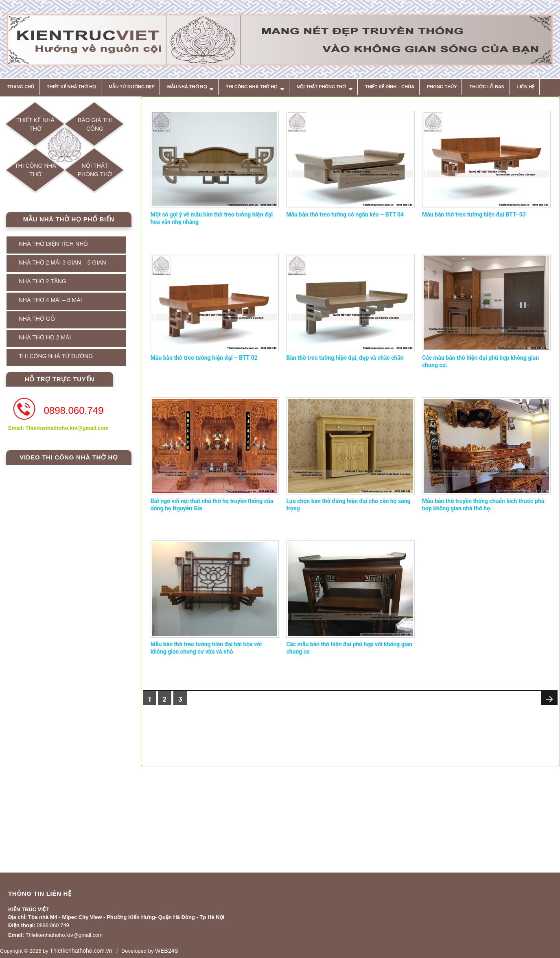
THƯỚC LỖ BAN (487, 87)
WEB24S (167, 951)
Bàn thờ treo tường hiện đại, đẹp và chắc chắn (345, 358)
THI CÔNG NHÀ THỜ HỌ (252, 87)
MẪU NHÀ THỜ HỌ (187, 87)
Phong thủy (442, 87)
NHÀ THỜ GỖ (37, 319)
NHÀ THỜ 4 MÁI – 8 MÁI (50, 300)
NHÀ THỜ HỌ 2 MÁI (45, 337)
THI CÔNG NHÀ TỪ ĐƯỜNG (56, 356)
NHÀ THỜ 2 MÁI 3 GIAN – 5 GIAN (62, 262)
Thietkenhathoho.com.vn (81, 951)
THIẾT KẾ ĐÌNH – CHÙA (390, 87)
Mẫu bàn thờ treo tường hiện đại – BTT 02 (204, 358)
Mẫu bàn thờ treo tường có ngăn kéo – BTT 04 (345, 214)
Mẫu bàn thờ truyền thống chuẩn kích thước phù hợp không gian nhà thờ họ (483, 505)
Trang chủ (21, 87)
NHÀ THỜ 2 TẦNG (43, 281)
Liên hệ (526, 87)
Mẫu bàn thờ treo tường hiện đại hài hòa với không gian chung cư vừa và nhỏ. (206, 648)
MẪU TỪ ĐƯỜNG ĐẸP (132, 87)
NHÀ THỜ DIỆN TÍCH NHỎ (53, 244)
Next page (549, 707)
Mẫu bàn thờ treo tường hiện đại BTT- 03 (474, 214)
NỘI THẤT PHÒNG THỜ (322, 87)
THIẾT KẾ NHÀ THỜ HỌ (71, 87)
